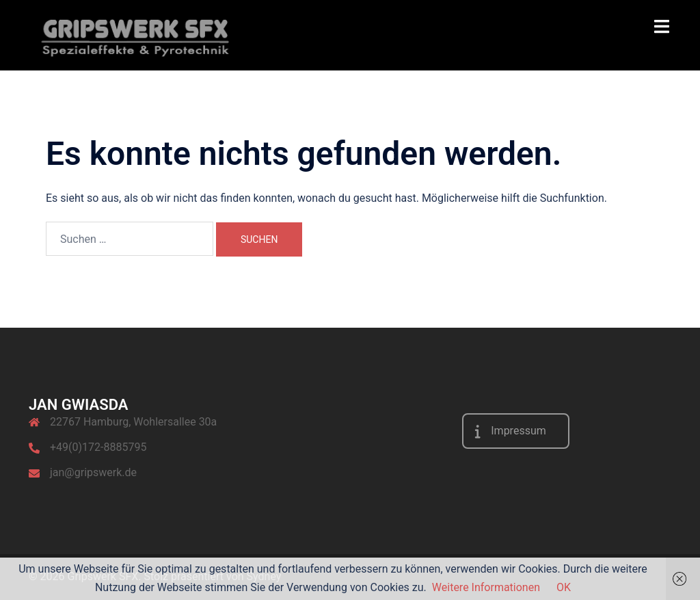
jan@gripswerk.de (93, 472)
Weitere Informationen (486, 587)
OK (564, 587)
